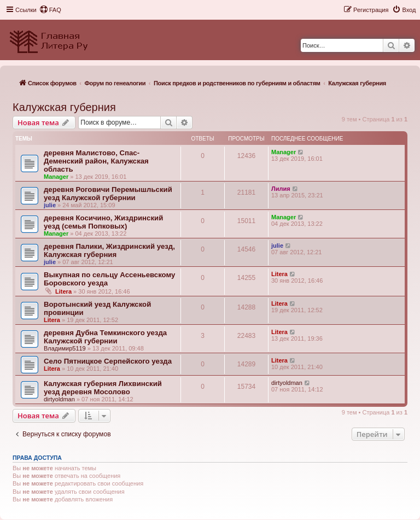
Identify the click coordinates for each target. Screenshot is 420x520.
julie (50, 205)
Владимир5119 (65, 348)
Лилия (281, 189)
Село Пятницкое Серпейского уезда (108, 361)
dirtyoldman (59, 399)
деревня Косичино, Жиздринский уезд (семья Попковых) (103, 222)
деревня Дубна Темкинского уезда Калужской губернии (105, 337)
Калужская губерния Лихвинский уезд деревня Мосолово (103, 388)
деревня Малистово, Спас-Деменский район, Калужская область (96, 161)
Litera (63, 291)
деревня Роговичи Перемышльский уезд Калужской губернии (108, 194)
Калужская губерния (64, 107)
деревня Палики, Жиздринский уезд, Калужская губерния (109, 250)
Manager (56, 177)
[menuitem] (50, 10)
